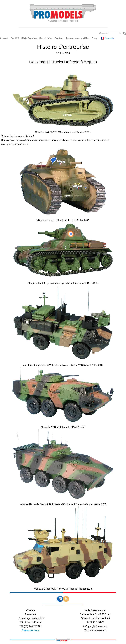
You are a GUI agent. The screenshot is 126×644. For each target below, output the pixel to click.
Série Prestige (29, 38)
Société (15, 38)
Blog (94, 38)
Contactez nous (31, 630)
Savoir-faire (46, 38)
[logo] (63, 16)
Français (108, 38)
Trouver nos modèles (78, 38)
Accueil (4, 38)
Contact (59, 38)
